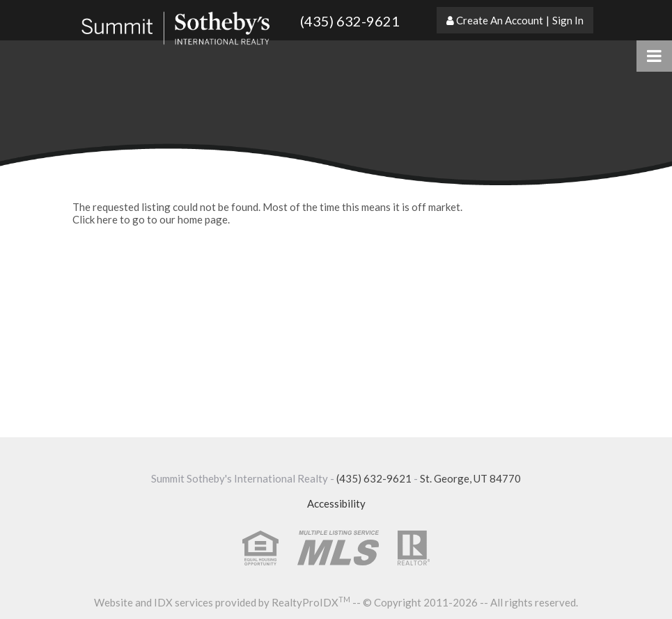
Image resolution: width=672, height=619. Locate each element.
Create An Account (500, 20)
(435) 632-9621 (350, 21)
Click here (95, 219)
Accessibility (336, 503)
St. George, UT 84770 (470, 478)
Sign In (568, 20)
